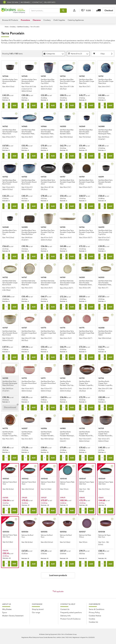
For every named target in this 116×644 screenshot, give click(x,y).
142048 (5, 227)
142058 (101, 328)
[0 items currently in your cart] (86, 11)
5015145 (63, 479)
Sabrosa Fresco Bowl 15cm (29, 483)
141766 (82, 227)
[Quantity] (6, 106)
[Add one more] (9, 106)
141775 (82, 328)
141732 (5, 277)
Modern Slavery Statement (13, 616)
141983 (63, 428)
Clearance (37, 20)
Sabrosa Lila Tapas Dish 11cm (104, 536)
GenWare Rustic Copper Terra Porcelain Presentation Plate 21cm (28, 434)
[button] (63, 11)
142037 (24, 428)
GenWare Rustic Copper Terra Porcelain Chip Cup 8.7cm (66, 383)
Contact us (37, 2)
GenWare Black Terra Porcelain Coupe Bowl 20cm (48, 182)
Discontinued (10, 407)
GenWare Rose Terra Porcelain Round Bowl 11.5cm (29, 383)
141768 (44, 277)
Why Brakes (25, 2)
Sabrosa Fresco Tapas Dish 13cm (106, 483)
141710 (24, 378)
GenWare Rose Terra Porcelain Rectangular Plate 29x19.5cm (10, 383)
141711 (43, 378)
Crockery (47, 20)
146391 (101, 177)
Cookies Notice (95, 616)
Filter (103, 54)
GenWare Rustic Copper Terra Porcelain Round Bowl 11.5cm (87, 434)
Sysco (5, 612)
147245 (24, 76)
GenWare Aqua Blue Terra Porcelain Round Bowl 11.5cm (10, 182)
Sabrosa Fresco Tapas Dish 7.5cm (10, 536)
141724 (63, 76)
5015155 (44, 532)
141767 (24, 277)
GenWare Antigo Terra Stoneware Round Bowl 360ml (29, 81)
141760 (82, 76)
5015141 (6, 479)
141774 (63, 328)
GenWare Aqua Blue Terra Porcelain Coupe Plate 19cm (87, 81)
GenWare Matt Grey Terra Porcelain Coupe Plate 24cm (48, 283)
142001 (82, 277)
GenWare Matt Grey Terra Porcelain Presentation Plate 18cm (105, 283)
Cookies (92, 619)
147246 (5, 76)
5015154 (25, 532)
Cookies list (93, 622)
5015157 (82, 532)
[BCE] (13, 11)
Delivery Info (50, 2)
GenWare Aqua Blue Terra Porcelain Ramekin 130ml (67, 132)
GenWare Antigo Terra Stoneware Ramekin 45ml (10, 81)
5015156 (63, 532)
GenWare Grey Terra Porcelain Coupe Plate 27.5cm (87, 232)
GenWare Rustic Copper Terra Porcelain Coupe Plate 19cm (10, 434)
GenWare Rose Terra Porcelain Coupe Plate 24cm (67, 333)
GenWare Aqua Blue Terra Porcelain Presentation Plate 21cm (28, 132)
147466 (44, 126)
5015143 (44, 479)
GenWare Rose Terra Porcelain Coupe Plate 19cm (48, 333)
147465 (24, 126)
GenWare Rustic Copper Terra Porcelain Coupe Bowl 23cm (106, 383)
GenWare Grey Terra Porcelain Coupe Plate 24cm (67, 232)
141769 (63, 277)
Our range (36, 612)
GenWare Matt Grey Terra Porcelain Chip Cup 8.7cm (105, 232)
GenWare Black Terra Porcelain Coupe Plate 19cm (67, 182)
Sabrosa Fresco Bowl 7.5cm (48, 483)
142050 (63, 126)
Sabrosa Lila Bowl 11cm (27, 536)
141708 (82, 428)
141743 (63, 378)
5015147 (83, 479)
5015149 (102, 479)
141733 (82, 378)
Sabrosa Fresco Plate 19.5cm (67, 483)
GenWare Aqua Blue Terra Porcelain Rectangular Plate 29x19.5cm (105, 132)
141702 (5, 177)
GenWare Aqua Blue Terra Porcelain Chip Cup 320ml (48, 81)
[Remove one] (3, 106)
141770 (5, 428)
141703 (24, 177)
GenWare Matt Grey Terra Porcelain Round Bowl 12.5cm (10, 333)
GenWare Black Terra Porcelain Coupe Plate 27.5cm (87, 182)
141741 (43, 76)
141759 (82, 177)
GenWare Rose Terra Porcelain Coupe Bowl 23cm (29, 333)
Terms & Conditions (97, 609)
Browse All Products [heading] (10, 20)
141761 (101, 76)
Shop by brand (38, 609)
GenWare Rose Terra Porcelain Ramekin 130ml (105, 333)
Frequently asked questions (71, 612)
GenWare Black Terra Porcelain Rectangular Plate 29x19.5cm (29, 232)
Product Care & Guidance (70, 619)
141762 (5, 126)
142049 (82, 126)
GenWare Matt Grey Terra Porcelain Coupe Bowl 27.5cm (10, 283)
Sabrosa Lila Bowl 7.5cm (66, 536)
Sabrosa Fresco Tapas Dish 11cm (87, 483)
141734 (101, 378)
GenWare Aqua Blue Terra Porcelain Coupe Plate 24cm (106, 81)
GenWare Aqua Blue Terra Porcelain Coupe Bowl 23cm (67, 81)
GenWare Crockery (23, 27)
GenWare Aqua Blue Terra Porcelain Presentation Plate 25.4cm (48, 132)
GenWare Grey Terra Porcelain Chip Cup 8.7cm (48, 232)
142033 (101, 277)
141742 (43, 227)
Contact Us (65, 609)
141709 (101, 428)
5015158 (102, 532)
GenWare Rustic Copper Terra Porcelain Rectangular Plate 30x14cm (67, 434)
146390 (101, 227)
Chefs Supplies (59, 20)
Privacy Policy (94, 612)
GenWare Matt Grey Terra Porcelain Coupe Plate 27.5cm (67, 283)
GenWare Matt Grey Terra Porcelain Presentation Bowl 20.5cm (86, 283)
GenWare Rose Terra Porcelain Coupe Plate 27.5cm (87, 333)
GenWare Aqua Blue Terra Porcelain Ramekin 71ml (86, 132)
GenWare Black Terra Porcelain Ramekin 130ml (105, 182)
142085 (25, 227)
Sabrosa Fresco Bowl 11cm (10, 483)
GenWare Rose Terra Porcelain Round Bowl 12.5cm (48, 383)
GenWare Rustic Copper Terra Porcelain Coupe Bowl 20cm (87, 383)
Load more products (58, 575)
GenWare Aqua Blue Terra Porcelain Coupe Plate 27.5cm (10, 132)
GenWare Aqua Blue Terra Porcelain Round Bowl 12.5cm (29, 182)
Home (7, 27)
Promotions (25, 20)
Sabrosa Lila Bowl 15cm (47, 536)
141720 (44, 177)
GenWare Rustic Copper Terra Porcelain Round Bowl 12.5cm (106, 434)
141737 (24, 328)
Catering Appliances (76, 20)
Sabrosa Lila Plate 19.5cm (85, 536)
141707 (5, 328)
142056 (44, 428)
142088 (101, 126)
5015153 (6, 532)
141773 (43, 328)
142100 (5, 378)
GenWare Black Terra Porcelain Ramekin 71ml (9, 232)
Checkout (109, 10)
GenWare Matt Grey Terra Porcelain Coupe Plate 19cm (29, 283)
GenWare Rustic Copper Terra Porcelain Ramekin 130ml (47, 434)
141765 (63, 227)
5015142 (25, 479)
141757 (63, 177)
